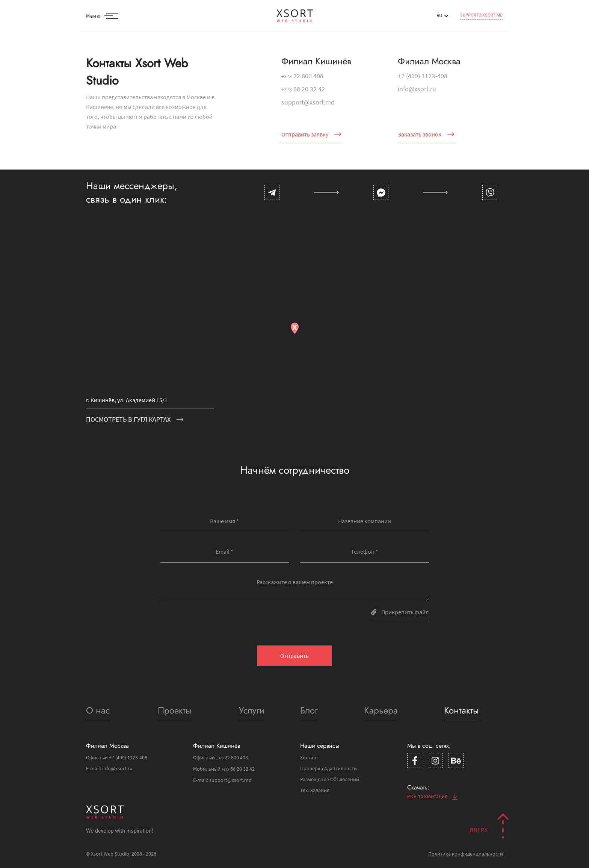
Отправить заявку (311, 134)
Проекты (174, 710)
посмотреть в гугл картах (135, 419)
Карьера (381, 710)
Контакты (461, 710)
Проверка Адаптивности (328, 768)
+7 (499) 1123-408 (423, 76)
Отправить (294, 656)
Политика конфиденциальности (466, 854)
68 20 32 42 (303, 89)
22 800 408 (302, 76)
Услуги (252, 710)
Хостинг (309, 757)
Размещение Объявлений (330, 779)
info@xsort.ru (417, 89)
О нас (98, 710)
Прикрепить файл (400, 612)
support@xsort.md (482, 15)
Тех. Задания (315, 790)
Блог (309, 710)
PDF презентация (432, 796)
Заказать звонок (426, 134)
